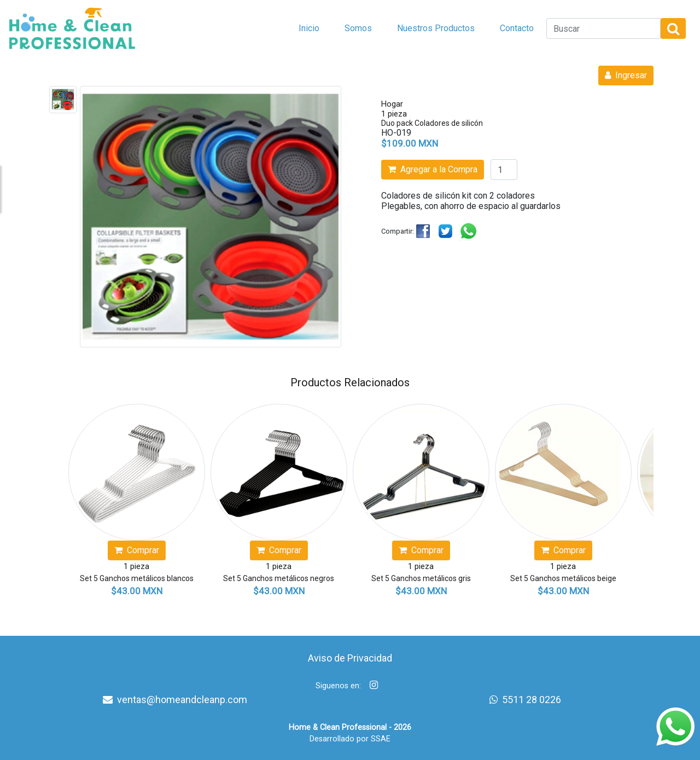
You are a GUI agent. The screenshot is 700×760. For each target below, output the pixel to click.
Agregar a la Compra (433, 169)
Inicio (309, 28)
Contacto (517, 28)
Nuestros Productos (436, 28)
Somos (358, 28)
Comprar (137, 550)
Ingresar (626, 75)
